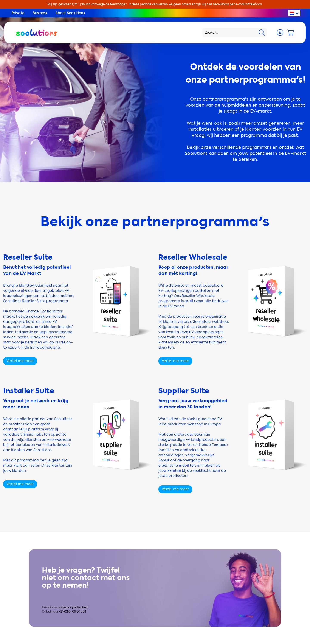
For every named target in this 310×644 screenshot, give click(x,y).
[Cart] (291, 33)
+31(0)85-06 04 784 (73, 612)
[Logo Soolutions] (37, 33)
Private (18, 13)
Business (40, 13)
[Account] (280, 33)
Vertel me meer (20, 361)
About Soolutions (70, 13)
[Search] (262, 33)
